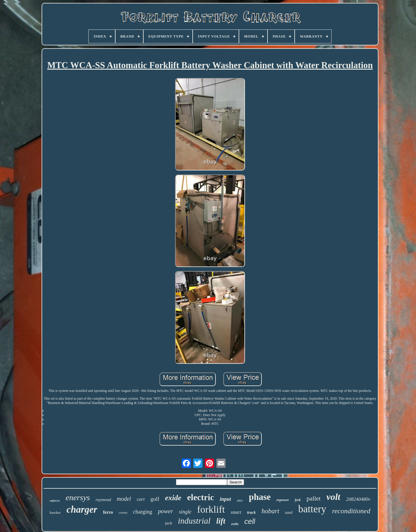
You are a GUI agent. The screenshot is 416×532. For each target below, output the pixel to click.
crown (123, 513)
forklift (211, 509)
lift (221, 521)
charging (143, 512)
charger (82, 509)
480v (240, 501)
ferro (108, 512)
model (124, 499)
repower (283, 500)
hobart (270, 511)
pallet (314, 498)
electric (201, 497)
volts (235, 524)
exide (173, 498)
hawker (55, 512)
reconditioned (351, 511)
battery (312, 509)
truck (251, 512)
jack (169, 523)
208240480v (358, 499)
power (166, 511)
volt (333, 497)
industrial (194, 521)
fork (298, 500)
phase (260, 497)
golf (155, 499)
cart (141, 499)
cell (250, 521)
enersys (78, 497)
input (225, 499)
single (185, 512)
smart (236, 512)
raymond (103, 500)
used (289, 512)
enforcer (55, 501)
